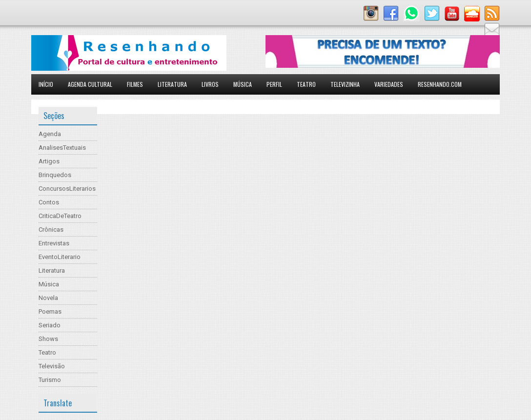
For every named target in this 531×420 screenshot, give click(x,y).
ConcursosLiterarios (67, 189)
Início (46, 84)
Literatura (172, 84)
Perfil (274, 84)
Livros (210, 84)
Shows (48, 339)
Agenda (50, 134)
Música (243, 84)
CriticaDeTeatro (60, 216)
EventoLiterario (60, 257)
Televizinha (345, 84)
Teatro (306, 84)
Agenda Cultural (90, 84)
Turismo (50, 380)
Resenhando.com (440, 84)
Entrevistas (54, 243)
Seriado (50, 325)
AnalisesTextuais (62, 148)
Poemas (50, 311)
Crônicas (51, 230)
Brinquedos (55, 175)
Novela (48, 298)
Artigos (49, 161)
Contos (49, 202)
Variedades (389, 84)
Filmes (135, 84)
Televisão (52, 366)
